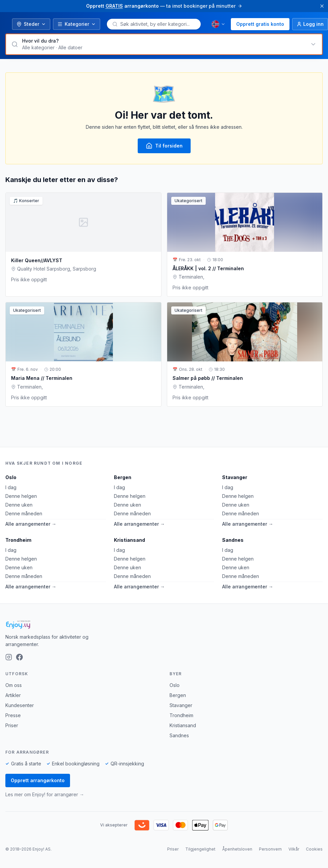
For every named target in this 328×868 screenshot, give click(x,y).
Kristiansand (129, 540)
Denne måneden (24, 513)
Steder (31, 24)
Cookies (314, 849)
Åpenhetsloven (237, 849)
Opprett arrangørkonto (38, 780)
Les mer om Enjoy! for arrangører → (45, 794)
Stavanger (235, 477)
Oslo (11, 477)
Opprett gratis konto (260, 24)
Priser (12, 725)
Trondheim (18, 540)
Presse (13, 715)
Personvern (270, 849)
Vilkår (294, 849)
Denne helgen (21, 496)
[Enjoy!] (164, 625)
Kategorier (77, 24)
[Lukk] (322, 6)
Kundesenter (20, 705)
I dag (11, 487)
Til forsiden (164, 146)
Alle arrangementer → (31, 524)
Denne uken (19, 505)
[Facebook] (19, 657)
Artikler (13, 695)
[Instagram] (9, 657)
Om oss (14, 685)
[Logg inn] (310, 24)
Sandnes (233, 540)
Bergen (123, 477)
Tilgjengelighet (200, 849)
